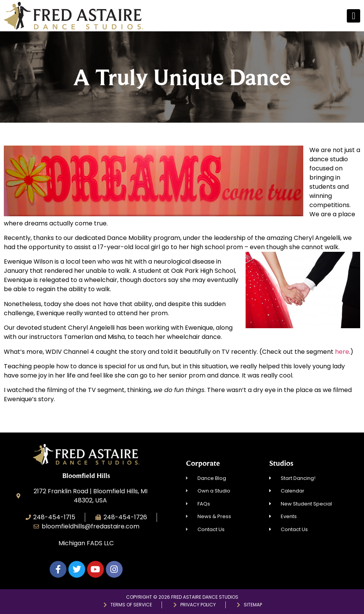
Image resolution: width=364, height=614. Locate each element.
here (342, 352)
